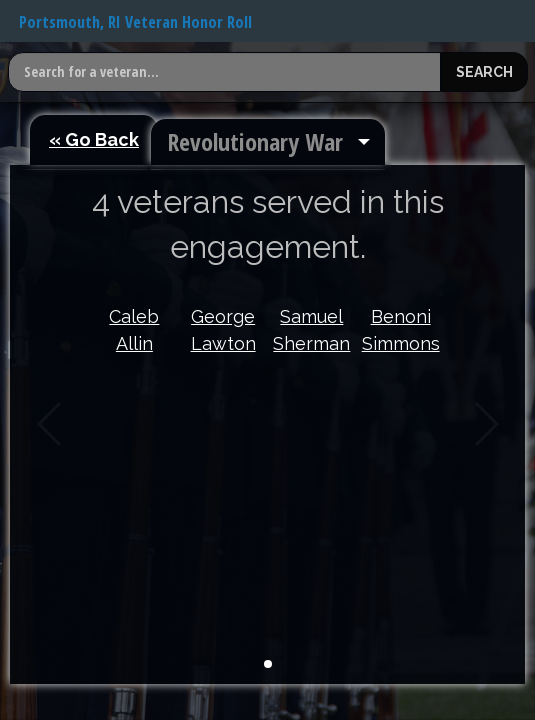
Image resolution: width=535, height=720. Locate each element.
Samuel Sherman (311, 330)
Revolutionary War (255, 141)
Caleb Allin (134, 330)
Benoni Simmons (401, 330)
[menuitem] (268, 142)
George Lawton (223, 330)
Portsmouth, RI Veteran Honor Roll (135, 22)
